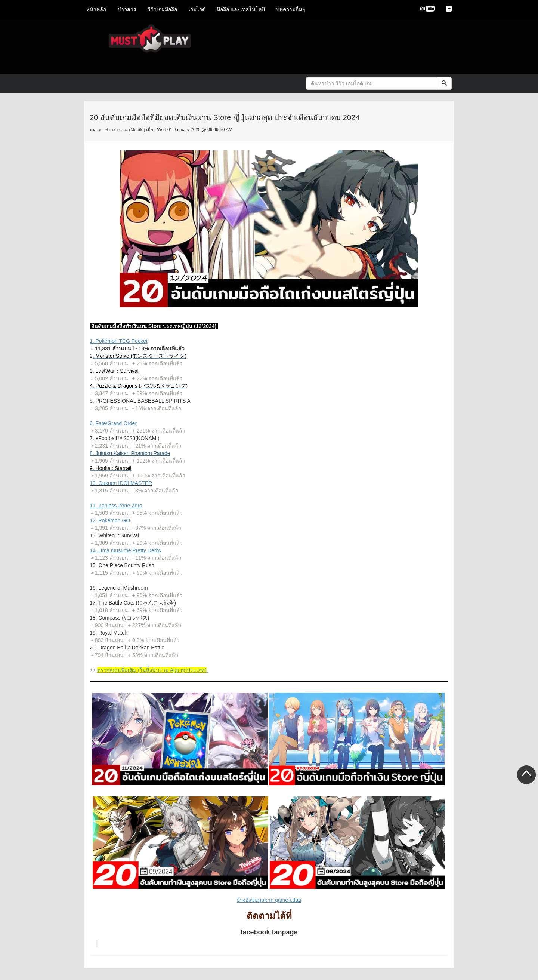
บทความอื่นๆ (291, 9)
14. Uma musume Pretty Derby (126, 550)
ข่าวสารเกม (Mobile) (125, 130)
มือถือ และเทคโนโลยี (241, 9)
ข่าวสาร (127, 9)
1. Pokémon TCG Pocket (119, 341)
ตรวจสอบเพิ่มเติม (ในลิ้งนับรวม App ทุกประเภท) (152, 670)
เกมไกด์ (197, 9)
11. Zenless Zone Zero (116, 506)
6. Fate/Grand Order (113, 423)
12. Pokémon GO (110, 520)
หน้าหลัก (96, 9)
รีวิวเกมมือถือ (162, 9)
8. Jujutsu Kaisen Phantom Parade (130, 453)
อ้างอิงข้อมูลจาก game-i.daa (269, 900)
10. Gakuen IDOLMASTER (121, 483)
